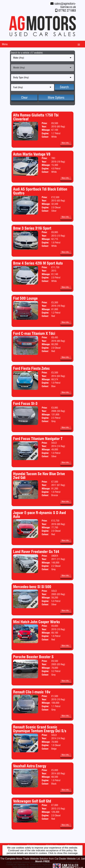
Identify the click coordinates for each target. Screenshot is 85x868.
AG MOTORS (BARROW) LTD (23, 862)
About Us (12, 859)
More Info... (66, 143)
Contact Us (38, 859)
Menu (5, 44)
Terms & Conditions (67, 859)
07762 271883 (67, 10)
